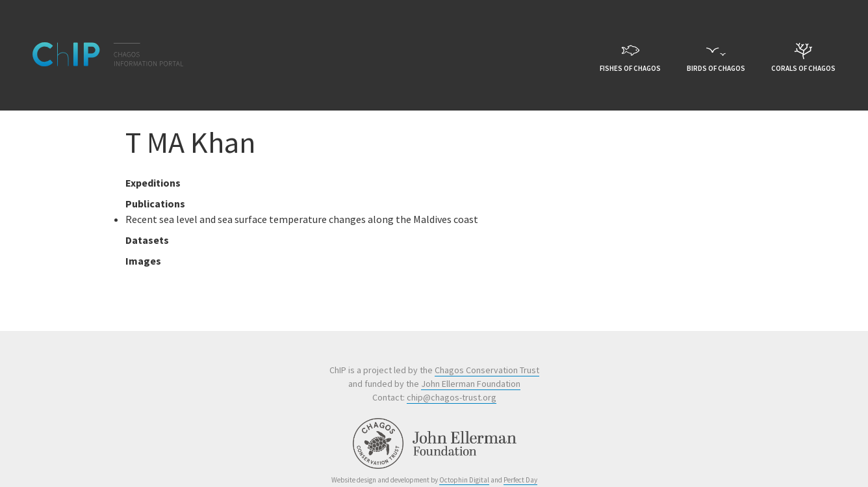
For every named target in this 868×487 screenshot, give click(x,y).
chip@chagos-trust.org (452, 397)
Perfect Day (520, 480)
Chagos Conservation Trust (487, 370)
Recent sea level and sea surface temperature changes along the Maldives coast (302, 219)
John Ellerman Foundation (471, 384)
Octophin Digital (464, 480)
